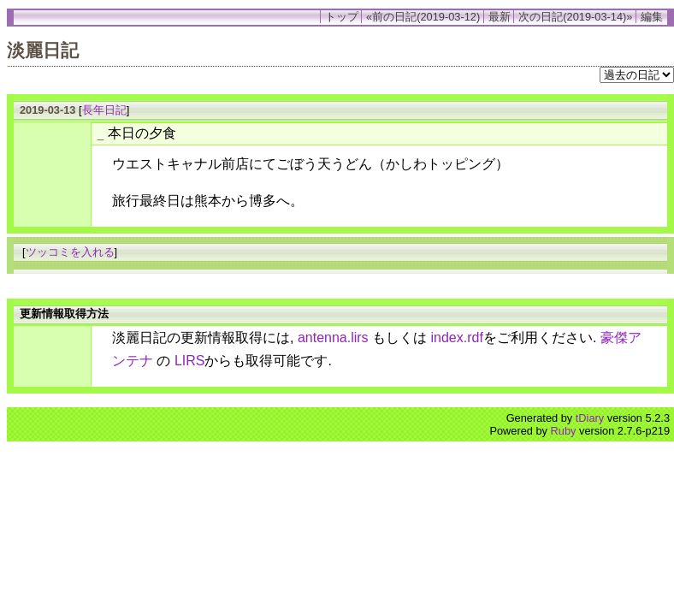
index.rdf (457, 338)
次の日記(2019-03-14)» (575, 17)
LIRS (190, 361)
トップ (342, 17)
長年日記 (104, 110)
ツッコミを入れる (70, 252)
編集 (652, 17)
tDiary (590, 418)
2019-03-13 (47, 110)
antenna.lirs (333, 338)
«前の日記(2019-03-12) (423, 17)
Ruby (564, 431)
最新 (500, 17)
